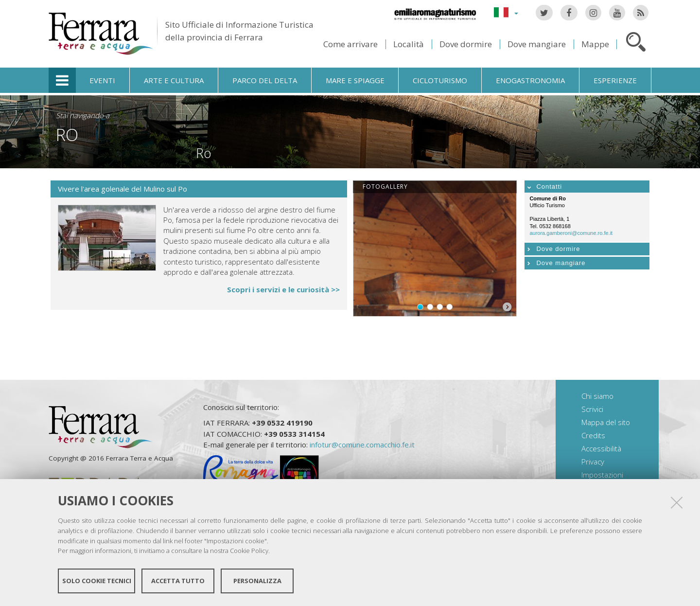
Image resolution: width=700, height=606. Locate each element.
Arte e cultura (174, 80)
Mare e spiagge (355, 80)
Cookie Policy (249, 551)
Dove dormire (466, 44)
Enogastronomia (530, 80)
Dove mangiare (537, 44)
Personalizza (257, 581)
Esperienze (615, 80)
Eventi (102, 80)
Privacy (593, 462)
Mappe (595, 44)
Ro (67, 134)
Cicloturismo (440, 80)
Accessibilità (601, 448)
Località (409, 44)
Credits (593, 435)
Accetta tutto (178, 581)
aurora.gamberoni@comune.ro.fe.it (571, 233)
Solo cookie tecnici (97, 581)
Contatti (549, 187)
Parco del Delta (265, 80)
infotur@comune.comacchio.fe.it (362, 445)
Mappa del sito (606, 422)
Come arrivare (350, 44)
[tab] (587, 187)
